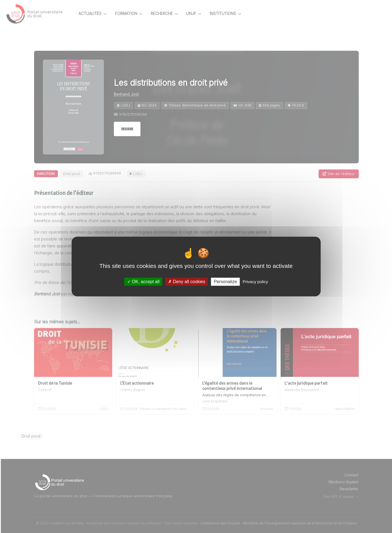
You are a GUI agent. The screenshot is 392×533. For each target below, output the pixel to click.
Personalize (226, 282)
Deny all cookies (187, 282)
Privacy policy (255, 282)
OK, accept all (143, 282)
